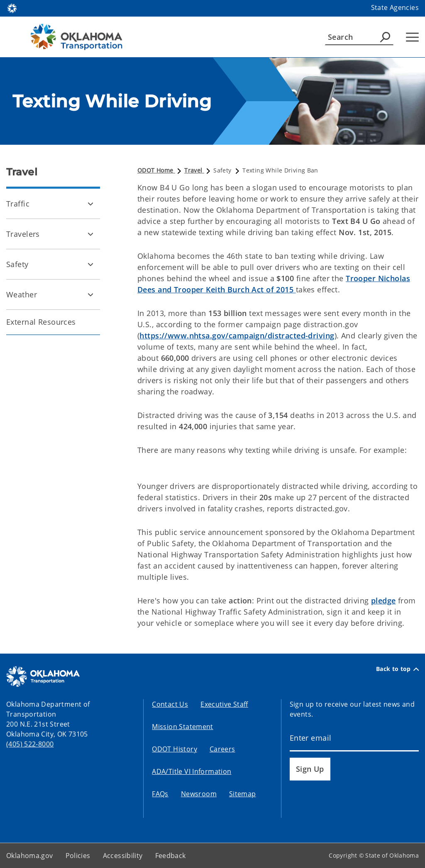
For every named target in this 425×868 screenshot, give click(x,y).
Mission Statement (182, 727)
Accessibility (123, 856)
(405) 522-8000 (30, 744)
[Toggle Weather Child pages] (90, 294)
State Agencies (395, 7)
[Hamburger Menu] (412, 37)
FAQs (160, 794)
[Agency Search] (385, 37)
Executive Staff (224, 704)
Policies (78, 856)
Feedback (171, 856)
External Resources (41, 322)
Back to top (397, 669)
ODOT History (175, 749)
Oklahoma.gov (30, 856)
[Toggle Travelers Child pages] (90, 234)
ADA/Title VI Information (192, 771)
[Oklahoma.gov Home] (12, 8)
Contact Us (170, 704)
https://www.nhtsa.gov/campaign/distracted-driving (237, 336)
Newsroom (199, 794)
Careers (222, 749)
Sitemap (243, 794)
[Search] (359, 37)
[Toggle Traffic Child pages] (90, 204)
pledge (383, 601)
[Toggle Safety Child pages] (90, 264)
